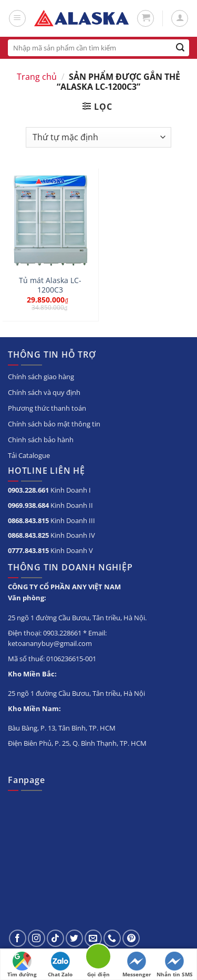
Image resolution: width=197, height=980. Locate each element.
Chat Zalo (60, 965)
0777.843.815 (28, 550)
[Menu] (17, 18)
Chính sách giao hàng (41, 377)
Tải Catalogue (29, 455)
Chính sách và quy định (44, 392)
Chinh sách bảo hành (41, 440)
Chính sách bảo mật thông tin (54, 424)
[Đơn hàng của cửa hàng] (98, 137)
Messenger (137, 965)
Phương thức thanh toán (47, 408)
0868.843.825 (28, 535)
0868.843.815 (28, 520)
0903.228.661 (28, 490)
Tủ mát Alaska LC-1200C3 (50, 285)
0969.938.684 (28, 505)
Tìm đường (22, 965)
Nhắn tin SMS (175, 965)
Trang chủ (37, 77)
